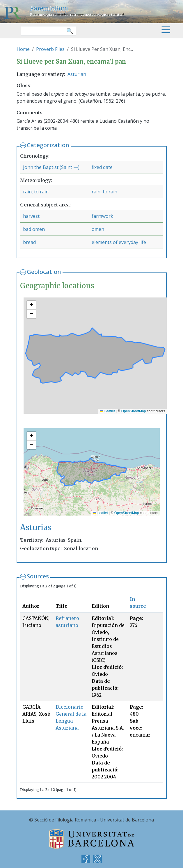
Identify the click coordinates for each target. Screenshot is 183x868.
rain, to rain (36, 192)
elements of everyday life (119, 242)
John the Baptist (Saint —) (51, 167)
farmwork (102, 216)
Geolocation (44, 272)
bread (29, 242)
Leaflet (107, 411)
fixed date (102, 167)
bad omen (34, 229)
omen (98, 229)
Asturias (36, 527)
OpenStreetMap (134, 411)
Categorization (48, 145)
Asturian (77, 74)
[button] (31, 305)
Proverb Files (50, 49)
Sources (38, 576)
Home (23, 49)
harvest (31, 216)
